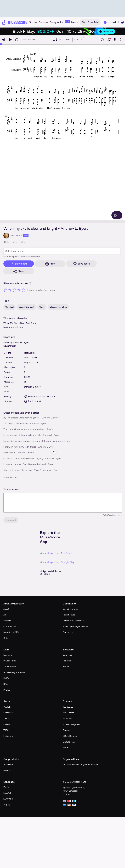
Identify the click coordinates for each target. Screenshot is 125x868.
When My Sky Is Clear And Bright (20, 323)
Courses (66, 730)
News (65, 748)
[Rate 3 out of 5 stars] (14, 290)
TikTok (6, 730)
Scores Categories (71, 724)
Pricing (7, 690)
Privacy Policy (10, 661)
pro (26, 236)
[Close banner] (118, 31)
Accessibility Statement (14, 672)
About (6, 609)
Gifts (6, 638)
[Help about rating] (30, 283)
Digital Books (69, 742)
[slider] (1, 44)
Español (7, 793)
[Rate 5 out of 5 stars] (23, 290)
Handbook (67, 661)
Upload (109, 22)
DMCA (6, 678)
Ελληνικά (8, 799)
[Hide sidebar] (54, 452)
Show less (10, 478)
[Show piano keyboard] (109, 40)
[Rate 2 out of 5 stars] (10, 290)
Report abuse (69, 615)
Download (67, 655)
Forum (66, 667)
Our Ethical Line (70, 609)
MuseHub (8, 770)
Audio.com (8, 764)
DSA (6, 684)
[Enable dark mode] (102, 40)
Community (68, 632)
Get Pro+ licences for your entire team (81, 764)
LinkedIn (7, 724)
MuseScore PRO (11, 632)
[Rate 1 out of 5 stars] (5, 290)
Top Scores (68, 707)
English (7, 787)
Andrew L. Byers (14, 327)
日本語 (7, 805)
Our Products (10, 626)
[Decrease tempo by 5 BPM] (74, 40)
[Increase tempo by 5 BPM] (82, 40)
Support (7, 621)
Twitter (7, 719)
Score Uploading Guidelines (75, 626)
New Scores (68, 713)
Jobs (5, 615)
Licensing (8, 655)
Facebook (8, 713)
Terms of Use (10, 667)
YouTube (7, 707)
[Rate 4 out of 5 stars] (19, 290)
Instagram (8, 736)
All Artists (67, 719)
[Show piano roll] (115, 40)
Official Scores (70, 736)
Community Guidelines (73, 621)
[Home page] (15, 22)
